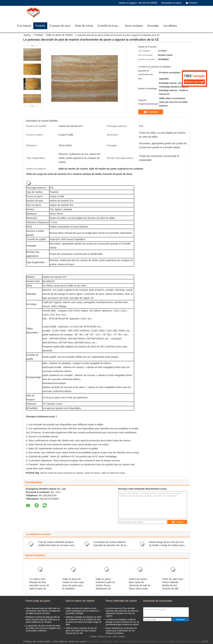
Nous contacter (134, 26)
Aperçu (27, 35)
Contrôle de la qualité (110, 26)
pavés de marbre (93, 473)
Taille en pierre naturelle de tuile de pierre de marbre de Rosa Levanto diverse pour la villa (81, 631)
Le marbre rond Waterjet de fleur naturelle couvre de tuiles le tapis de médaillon (39, 585)
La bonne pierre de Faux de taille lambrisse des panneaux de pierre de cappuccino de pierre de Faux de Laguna (122, 612)
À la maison (24, 26)
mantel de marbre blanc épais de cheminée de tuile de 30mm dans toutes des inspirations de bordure (140, 587)
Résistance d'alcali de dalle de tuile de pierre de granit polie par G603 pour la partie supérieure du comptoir (43, 620)
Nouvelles (153, 26)
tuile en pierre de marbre (80, 601)
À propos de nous (60, 26)
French (193, 3)
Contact (153, 112)
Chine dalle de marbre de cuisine (69, 642)
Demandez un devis (171, 3)
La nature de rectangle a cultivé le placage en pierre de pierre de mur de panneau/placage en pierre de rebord (122, 622)
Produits (40, 26)
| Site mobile (118, 637)
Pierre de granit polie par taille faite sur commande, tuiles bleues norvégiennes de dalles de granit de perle (43, 611)
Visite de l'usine (84, 26)
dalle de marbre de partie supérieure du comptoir (62, 473)
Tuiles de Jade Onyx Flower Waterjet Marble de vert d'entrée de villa (173, 584)
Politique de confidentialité (37, 642)
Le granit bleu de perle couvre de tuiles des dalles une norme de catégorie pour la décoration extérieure (43, 628)
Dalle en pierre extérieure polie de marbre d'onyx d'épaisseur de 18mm (105, 585)
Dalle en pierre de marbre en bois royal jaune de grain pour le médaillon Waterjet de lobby (73, 585)
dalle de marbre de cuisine (113, 473)
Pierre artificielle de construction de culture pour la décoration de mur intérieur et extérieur (121, 631)
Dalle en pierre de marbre (59, 35)
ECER (205, 642)
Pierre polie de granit (38, 601)
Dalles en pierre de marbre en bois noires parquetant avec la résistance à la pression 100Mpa (83, 611)
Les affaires (170, 26)
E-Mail (93, 637)
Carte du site (105, 637)
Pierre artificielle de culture (121, 601)
